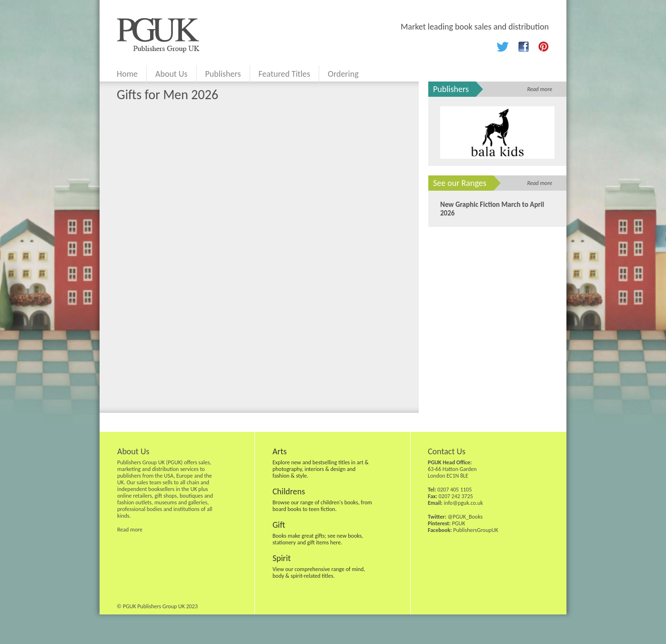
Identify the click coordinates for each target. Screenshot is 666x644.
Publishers (223, 74)
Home (127, 74)
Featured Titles (284, 74)
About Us (172, 74)
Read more (540, 89)
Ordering (343, 74)
